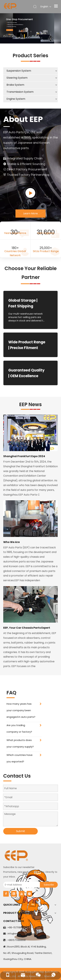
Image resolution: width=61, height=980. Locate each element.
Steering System (17, 78)
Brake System (15, 85)
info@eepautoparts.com (23, 933)
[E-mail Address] (21, 885)
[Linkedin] (14, 894)
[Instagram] (29, 894)
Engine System (16, 99)
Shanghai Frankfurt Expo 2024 (24, 456)
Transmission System (20, 92)
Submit (21, 831)
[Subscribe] (49, 885)
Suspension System (19, 71)
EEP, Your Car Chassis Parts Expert (27, 628)
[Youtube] (22, 894)
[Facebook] (6, 894)
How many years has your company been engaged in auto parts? (21, 710)
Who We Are (11, 542)
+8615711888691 (17, 940)
